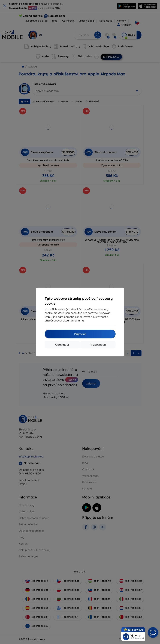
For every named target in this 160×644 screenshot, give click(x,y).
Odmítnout (62, 345)
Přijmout (80, 334)
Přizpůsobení (98, 345)
